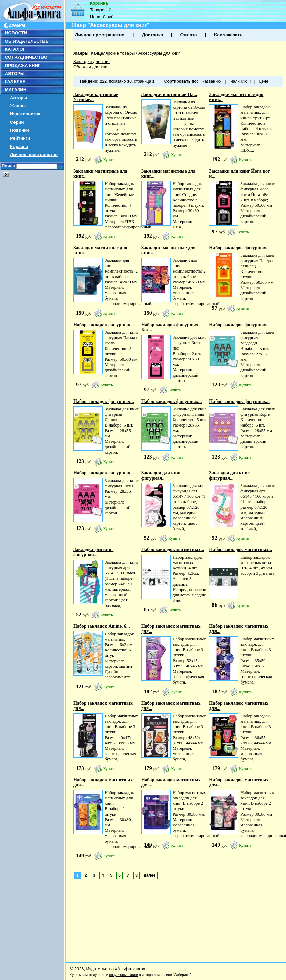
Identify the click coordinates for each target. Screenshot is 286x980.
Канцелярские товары (113, 53)
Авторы (19, 98)
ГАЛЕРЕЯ (15, 82)
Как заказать (228, 35)
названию (211, 81)
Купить (109, 160)
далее (150, 875)
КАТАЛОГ (15, 49)
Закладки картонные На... (169, 94)
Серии (17, 122)
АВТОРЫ (15, 73)
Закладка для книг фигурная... (161, 475)
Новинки (20, 130)
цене (264, 81)
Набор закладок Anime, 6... (102, 626)
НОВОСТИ (16, 33)
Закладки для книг (92, 62)
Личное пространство (34, 154)
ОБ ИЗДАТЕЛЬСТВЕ (27, 41)
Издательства (25, 114)
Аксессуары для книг (159, 53)
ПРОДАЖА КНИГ (23, 65)
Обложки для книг (91, 67)
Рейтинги (20, 138)
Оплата (188, 35)
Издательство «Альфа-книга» (116, 969)
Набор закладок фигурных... (239, 248)
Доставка (152, 35)
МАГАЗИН (16, 90)
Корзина (19, 146)
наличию (239, 81)
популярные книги (123, 975)
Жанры (18, 106)
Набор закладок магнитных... (173, 550)
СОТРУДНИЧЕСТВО (26, 57)
